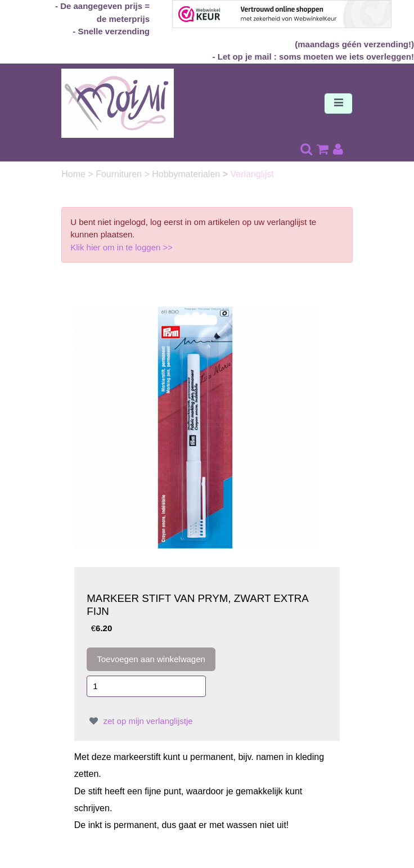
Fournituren (120, 174)
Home (75, 174)
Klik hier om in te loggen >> (121, 247)
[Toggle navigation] (338, 104)
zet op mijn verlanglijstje (139, 721)
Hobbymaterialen (187, 174)
